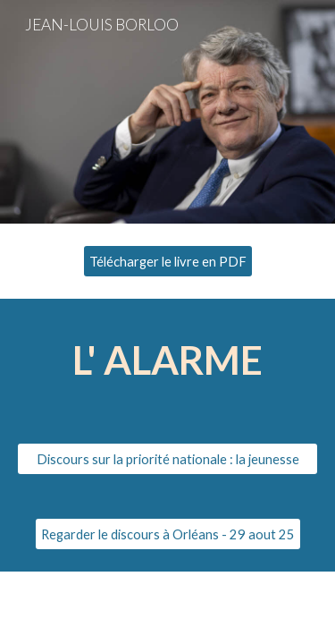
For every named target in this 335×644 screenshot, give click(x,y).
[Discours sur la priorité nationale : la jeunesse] (168, 459)
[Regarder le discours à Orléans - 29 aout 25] (168, 534)
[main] (168, 360)
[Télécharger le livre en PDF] (168, 261)
